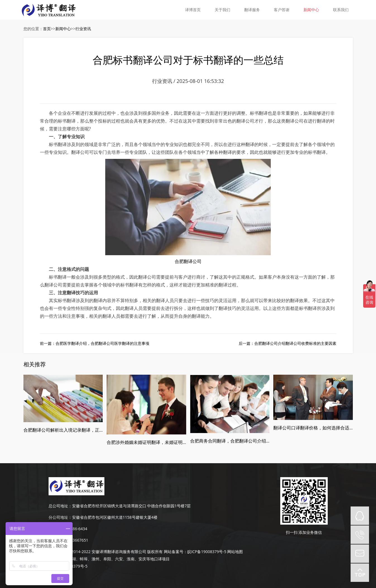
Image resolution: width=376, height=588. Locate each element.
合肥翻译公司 (188, 261)
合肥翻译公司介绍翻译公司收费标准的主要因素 (295, 343)
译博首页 (193, 10)
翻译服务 (252, 10)
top (360, 573)
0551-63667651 (74, 540)
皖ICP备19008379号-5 (207, 552)
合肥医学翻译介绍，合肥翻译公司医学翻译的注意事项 (102, 343)
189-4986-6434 (74, 529)
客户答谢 (282, 10)
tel (360, 535)
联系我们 (341, 10)
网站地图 (235, 552)
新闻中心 (311, 10)
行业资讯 (83, 29)
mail (360, 554)
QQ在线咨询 (360, 516)
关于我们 (222, 10)
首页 (47, 29)
